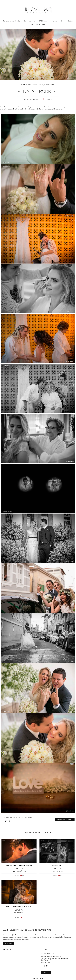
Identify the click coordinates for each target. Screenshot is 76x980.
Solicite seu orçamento (65, 820)
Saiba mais (8, 943)
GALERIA (43, 21)
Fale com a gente (38, 24)
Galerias (54, 21)
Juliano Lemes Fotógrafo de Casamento (19, 21)
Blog (63, 21)
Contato (46, 972)
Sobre (71, 21)
